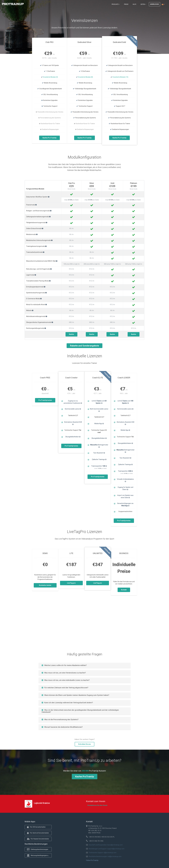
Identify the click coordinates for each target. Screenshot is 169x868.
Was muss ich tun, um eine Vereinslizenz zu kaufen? (64, 673)
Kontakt (124, 590)
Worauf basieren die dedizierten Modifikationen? (62, 727)
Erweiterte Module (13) (120, 77)
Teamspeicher (125, 471)
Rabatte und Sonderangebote (84, 346)
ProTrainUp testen (45, 400)
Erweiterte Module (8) (86, 77)
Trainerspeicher (99, 466)
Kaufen (71, 334)
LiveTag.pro (71, 583)
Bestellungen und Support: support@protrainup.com (107, 849)
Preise (126, 4)
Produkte (116, 4)
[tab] (85, 665)
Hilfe (134, 4)
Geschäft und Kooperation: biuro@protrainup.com (106, 845)
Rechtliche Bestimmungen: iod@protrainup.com (105, 856)
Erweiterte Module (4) (50, 77)
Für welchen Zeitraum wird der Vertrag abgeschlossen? (65, 688)
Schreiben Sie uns (84, 744)
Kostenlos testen (45, 585)
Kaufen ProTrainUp (49, 138)
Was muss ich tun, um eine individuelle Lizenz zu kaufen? (66, 680)
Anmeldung (155, 4)
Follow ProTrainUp (92, 860)
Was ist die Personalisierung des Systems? (60, 720)
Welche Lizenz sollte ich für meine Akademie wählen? (64, 665)
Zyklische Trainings (99, 459)
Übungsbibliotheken (73, 437)
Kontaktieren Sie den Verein (97, 805)
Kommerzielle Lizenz (73, 409)
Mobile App (99, 424)
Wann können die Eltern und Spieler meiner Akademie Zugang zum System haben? (75, 695)
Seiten (143, 4)
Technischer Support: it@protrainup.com (103, 853)
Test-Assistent (99, 453)
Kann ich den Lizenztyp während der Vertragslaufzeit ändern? (67, 703)
